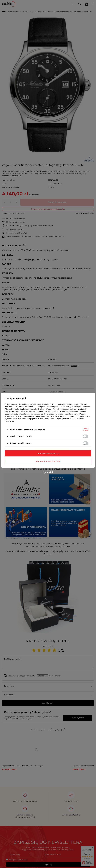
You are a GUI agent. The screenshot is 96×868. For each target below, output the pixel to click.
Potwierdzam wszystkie (48, 453)
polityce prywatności (78, 409)
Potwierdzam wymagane (48, 461)
